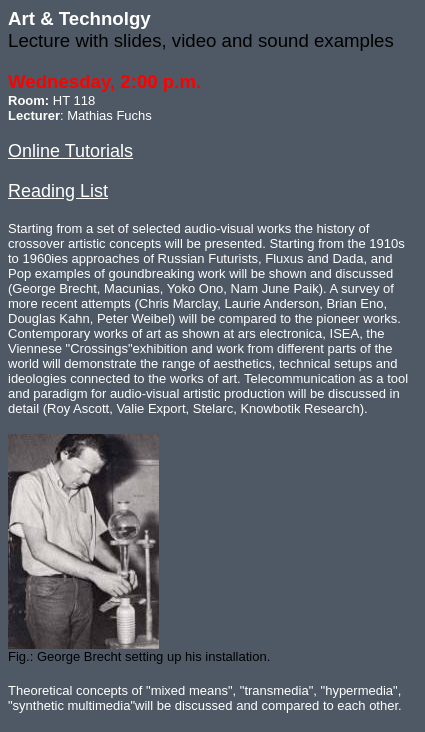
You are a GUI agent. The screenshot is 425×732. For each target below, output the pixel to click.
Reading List (58, 191)
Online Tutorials (70, 151)
